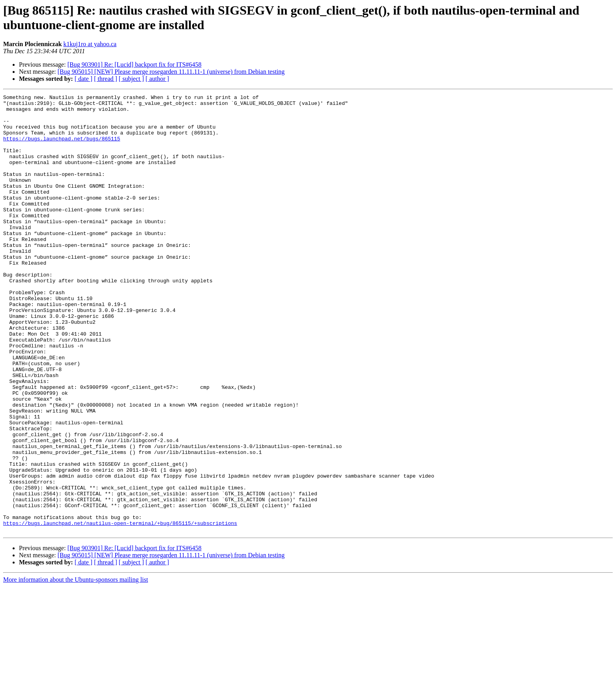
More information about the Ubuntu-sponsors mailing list (76, 667)
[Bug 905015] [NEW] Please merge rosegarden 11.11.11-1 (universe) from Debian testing (171, 72)
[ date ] (83, 79)
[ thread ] (106, 79)
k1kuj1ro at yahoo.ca (90, 44)
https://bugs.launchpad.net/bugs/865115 (62, 148)
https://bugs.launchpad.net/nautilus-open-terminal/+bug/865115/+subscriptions (120, 609)
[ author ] (157, 79)
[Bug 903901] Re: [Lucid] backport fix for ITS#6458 (135, 64)
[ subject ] (131, 79)
